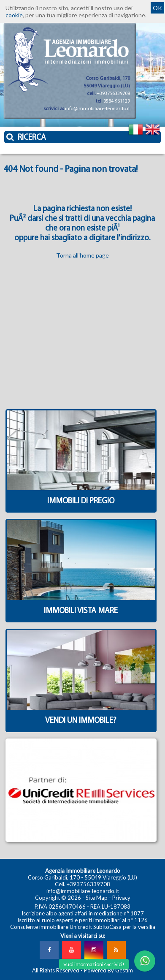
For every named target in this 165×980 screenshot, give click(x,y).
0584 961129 (117, 101)
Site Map (97, 898)
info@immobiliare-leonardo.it (97, 109)
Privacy (121, 898)
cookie (14, 15)
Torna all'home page (82, 255)
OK (157, 8)
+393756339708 (113, 94)
